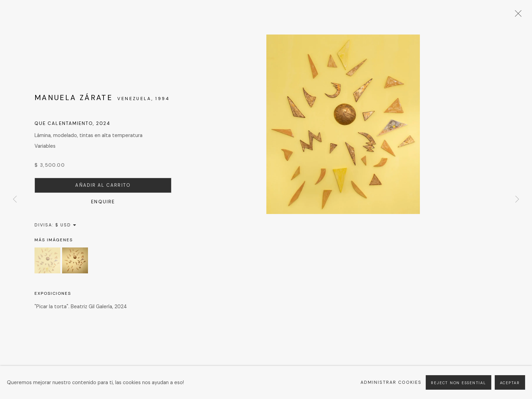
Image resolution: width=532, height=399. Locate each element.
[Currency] (66, 225)
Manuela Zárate (73, 98)
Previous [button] (15, 199)
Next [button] (517, 199)
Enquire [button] (103, 202)
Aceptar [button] (510, 383)
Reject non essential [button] (458, 383)
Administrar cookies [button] (391, 382)
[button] (47, 260)
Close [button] (516, 16)
